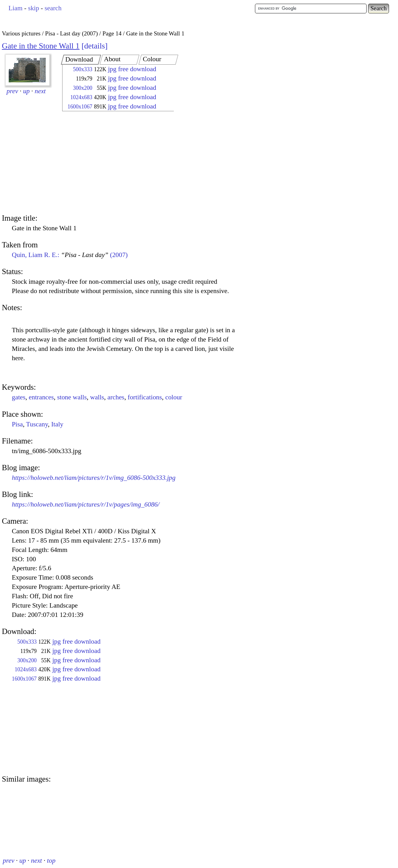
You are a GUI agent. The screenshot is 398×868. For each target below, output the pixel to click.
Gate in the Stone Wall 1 (41, 46)
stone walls (72, 397)
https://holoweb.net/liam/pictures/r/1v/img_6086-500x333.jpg (94, 478)
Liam (15, 8)
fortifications (145, 397)
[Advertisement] (113, 163)
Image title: (20, 218)
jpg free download (132, 69)
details (95, 46)
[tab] (81, 60)
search (53, 8)
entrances (42, 397)
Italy (57, 424)
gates (19, 397)
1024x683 (81, 97)
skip (34, 8)
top (51, 861)
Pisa (17, 424)
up (26, 91)
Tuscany (37, 424)
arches (116, 397)
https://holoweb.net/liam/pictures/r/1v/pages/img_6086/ (86, 504)
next (40, 91)
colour (174, 397)
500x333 (83, 69)
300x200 (83, 88)
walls (97, 397)
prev (12, 91)
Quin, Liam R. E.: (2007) (70, 255)
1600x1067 (80, 107)
